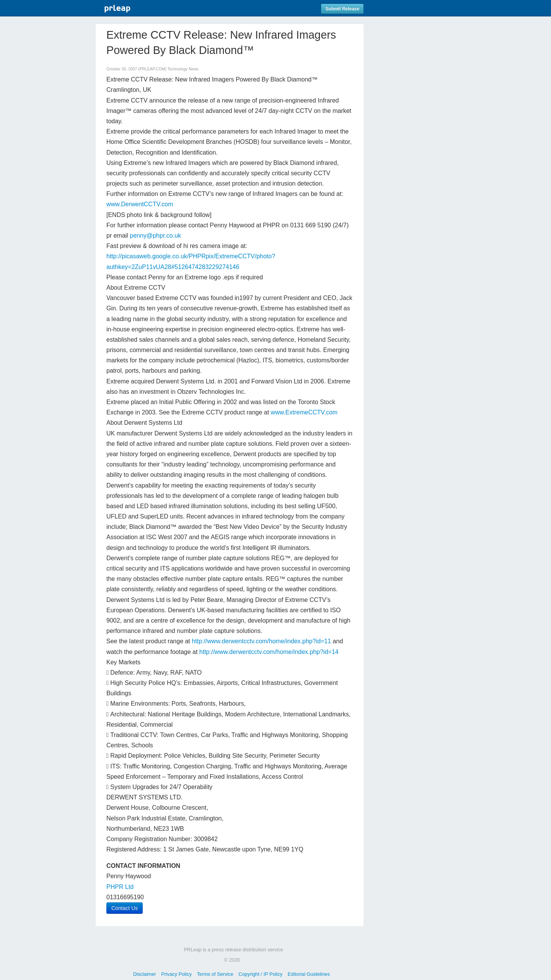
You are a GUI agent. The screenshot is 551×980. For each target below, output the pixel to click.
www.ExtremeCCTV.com (304, 412)
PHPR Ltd (120, 887)
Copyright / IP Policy (260, 974)
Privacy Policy (176, 974)
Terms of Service (215, 974)
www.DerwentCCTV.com (140, 204)
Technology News (183, 69)
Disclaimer (145, 974)
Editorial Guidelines (309, 974)
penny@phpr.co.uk (155, 236)
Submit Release (342, 9)
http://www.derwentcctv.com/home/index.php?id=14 (269, 652)
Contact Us (125, 908)
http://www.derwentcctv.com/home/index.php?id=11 (261, 641)
